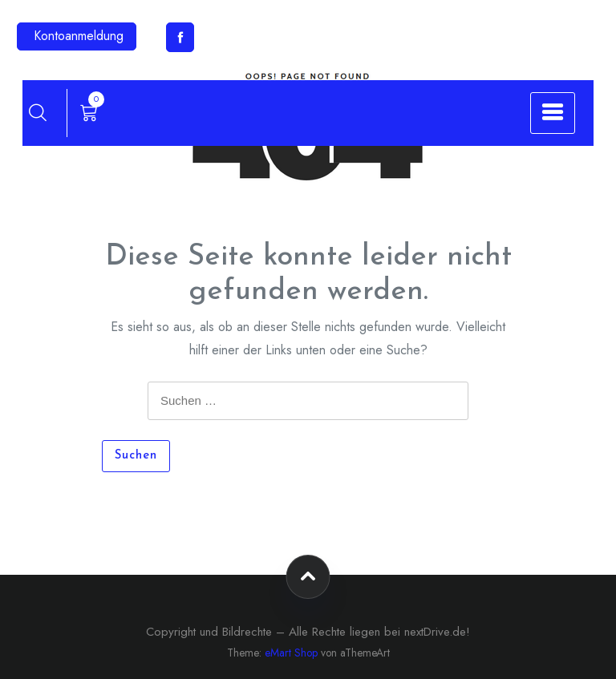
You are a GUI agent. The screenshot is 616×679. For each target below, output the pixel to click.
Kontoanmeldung (79, 36)
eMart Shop (291, 653)
